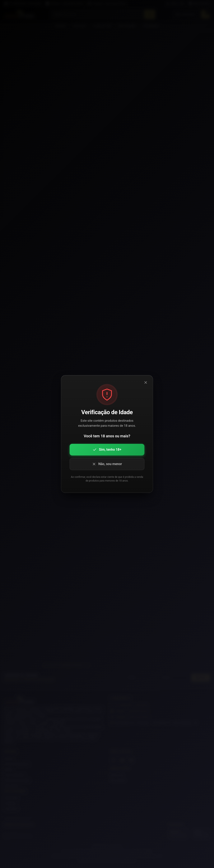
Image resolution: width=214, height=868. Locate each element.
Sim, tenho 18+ (107, 450)
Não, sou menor (107, 464)
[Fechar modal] (146, 382)
